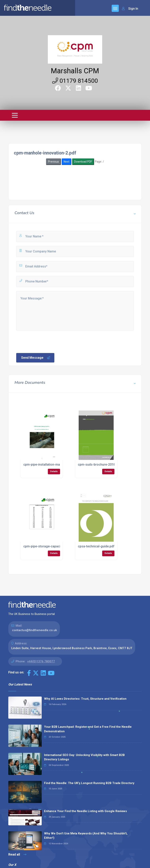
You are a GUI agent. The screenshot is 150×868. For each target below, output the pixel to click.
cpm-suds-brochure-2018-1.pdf (101, 465)
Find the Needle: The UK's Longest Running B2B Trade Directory (89, 783)
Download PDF (83, 162)
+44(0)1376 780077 (41, 661)
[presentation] (46, 341)
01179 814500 (75, 81)
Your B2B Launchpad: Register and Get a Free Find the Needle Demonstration (88, 729)
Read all (17, 854)
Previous (53, 162)
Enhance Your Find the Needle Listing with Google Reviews (85, 811)
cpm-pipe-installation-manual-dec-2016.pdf (55, 465)
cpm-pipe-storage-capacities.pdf (47, 546)
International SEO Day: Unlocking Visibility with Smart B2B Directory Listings (84, 757)
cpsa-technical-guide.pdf (96, 546)
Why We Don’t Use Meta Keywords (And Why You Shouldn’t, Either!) (86, 836)
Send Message (36, 358)
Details (54, 471)
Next (67, 162)
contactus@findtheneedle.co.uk (34, 630)
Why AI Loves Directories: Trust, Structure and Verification (85, 699)
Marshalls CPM (75, 71)
